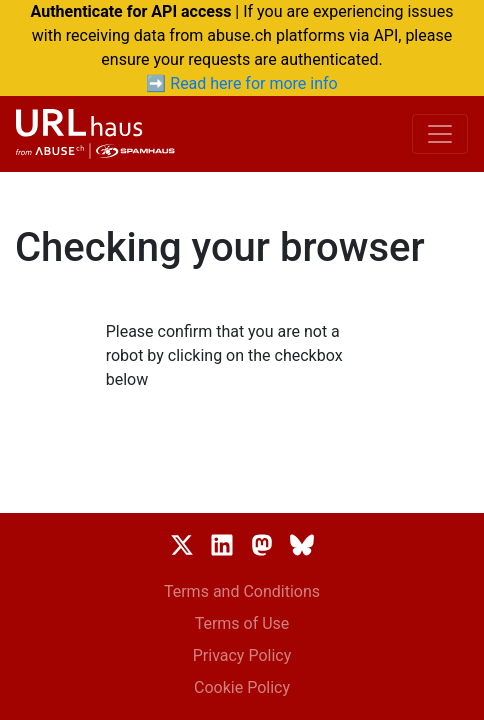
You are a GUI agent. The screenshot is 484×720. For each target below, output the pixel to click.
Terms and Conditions (242, 591)
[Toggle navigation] (440, 134)
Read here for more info (253, 83)
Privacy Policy (242, 655)
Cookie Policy (242, 687)
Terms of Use (242, 623)
